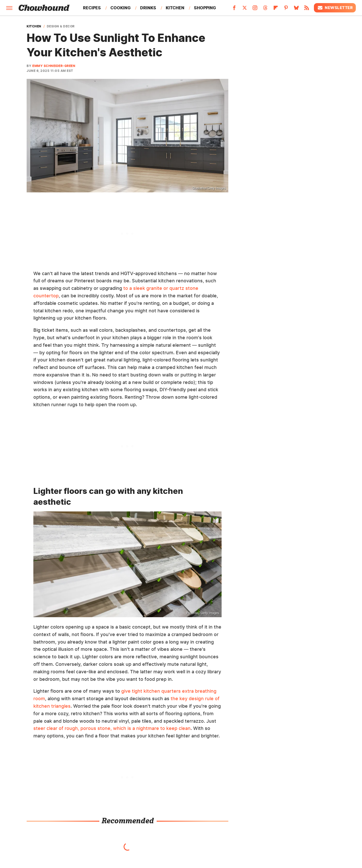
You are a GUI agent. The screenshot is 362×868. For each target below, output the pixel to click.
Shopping (205, 8)
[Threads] (265, 9)
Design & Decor (61, 26)
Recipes (92, 8)
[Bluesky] (296, 9)
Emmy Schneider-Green (54, 66)
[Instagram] (255, 9)
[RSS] (307, 9)
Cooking (120, 8)
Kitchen (175, 8)
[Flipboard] (276, 9)
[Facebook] (234, 9)
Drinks (148, 8)
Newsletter (335, 8)
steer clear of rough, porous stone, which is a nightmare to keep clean (112, 728)
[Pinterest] (286, 9)
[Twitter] (245, 9)
